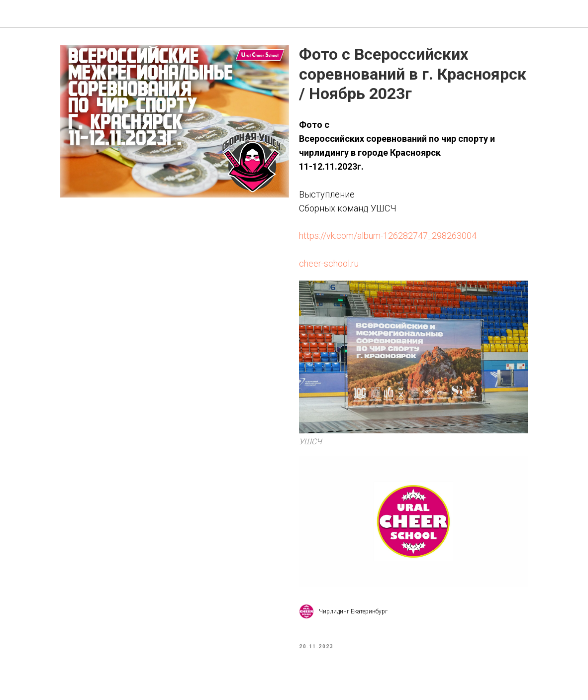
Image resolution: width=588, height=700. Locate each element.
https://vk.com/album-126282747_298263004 (388, 238)
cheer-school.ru (329, 266)
